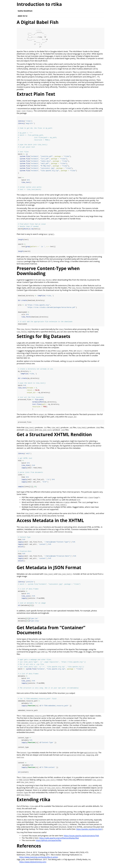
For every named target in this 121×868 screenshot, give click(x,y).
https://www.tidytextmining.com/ (33, 865)
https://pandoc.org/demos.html (89, 832)
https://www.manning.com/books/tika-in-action (39, 860)
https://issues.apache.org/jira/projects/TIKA (81, 839)
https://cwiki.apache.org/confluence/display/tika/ (59, 841)
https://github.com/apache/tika (48, 843)
